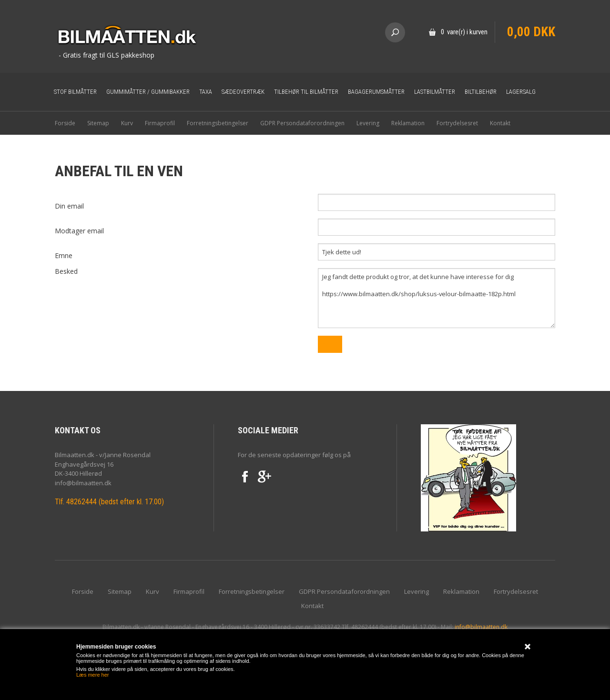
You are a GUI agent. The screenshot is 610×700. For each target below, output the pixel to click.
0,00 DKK (531, 32)
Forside (65, 123)
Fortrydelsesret (457, 123)
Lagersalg (521, 92)
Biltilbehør (481, 92)
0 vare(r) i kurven (464, 32)
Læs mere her (92, 675)
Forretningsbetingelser (218, 123)
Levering (368, 123)
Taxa (206, 92)
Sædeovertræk (243, 92)
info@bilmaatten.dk (481, 627)
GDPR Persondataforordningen (302, 123)
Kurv (127, 123)
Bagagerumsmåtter (376, 92)
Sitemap (98, 123)
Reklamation (408, 123)
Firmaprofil (160, 123)
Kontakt (500, 123)
